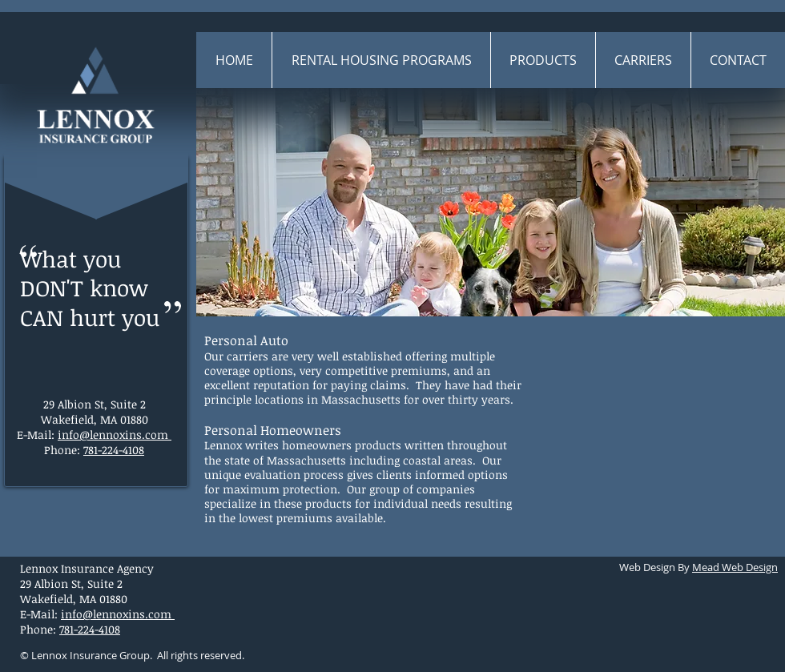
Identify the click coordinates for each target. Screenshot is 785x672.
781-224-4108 (114, 450)
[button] (543, 60)
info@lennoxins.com (113, 435)
